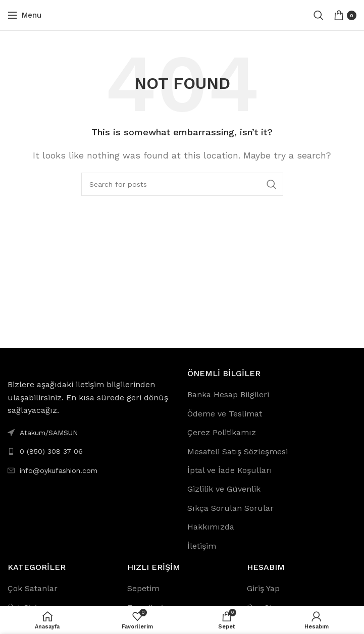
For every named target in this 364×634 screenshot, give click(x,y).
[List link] (92, 451)
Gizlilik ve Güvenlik (224, 489)
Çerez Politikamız (222, 432)
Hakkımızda (211, 527)
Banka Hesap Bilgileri (228, 394)
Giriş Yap (263, 588)
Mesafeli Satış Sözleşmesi (238, 452)
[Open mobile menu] (24, 15)
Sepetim (143, 588)
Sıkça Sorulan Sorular (230, 508)
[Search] (319, 15)
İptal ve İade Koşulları (230, 470)
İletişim (202, 546)
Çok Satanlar (33, 588)
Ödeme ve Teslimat (225, 414)
